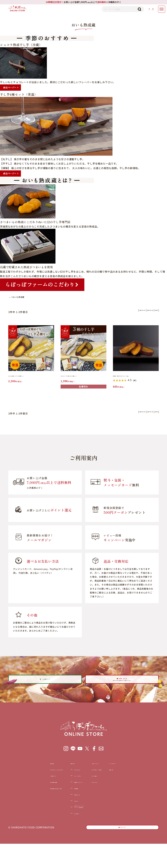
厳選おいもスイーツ (73, 798)
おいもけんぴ (69, 785)
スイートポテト (70, 792)
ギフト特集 (103, 792)
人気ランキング (106, 779)
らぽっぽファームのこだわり (31, 785)
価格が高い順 (135, 312)
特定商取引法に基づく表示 (30, 804)
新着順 (152, 312)
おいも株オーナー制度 (110, 785)
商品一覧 (63, 779)
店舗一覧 (137, 785)
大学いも (66, 817)
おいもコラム (104, 798)
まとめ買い (68, 833)
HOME (10, 297)
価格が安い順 (115, 312)
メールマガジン (141, 779)
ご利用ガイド (22, 792)
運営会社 (19, 779)
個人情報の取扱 (23, 798)
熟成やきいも (69, 811)
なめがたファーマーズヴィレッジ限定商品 (74, 825)
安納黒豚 (66, 804)
